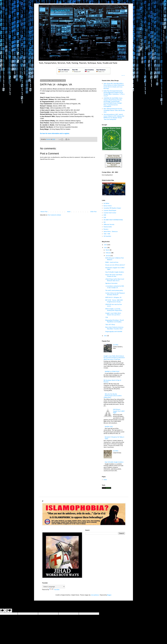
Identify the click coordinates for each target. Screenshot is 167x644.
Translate (54, 590)
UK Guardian (107, 236)
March (108, 250)
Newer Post (44, 212)
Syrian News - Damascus (111, 232)
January (108, 256)
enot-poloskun (95, 595)
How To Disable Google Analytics (115, 272)
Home (69, 212)
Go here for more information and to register (55, 133)
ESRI (105, 215)
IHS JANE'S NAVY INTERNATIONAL (113, 220)
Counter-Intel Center (110, 213)
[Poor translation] (8, 611)
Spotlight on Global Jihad (112, 372)
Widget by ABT (123, 75)
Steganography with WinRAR (114, 332)
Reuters (106, 229)
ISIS (105, 222)
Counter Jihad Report (110, 211)
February (108, 253)
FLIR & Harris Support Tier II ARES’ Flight (119, 411)
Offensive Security (109, 225)
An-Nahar (106, 203)
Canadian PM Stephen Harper (112, 208)
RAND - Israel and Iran (112, 262)
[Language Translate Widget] (54, 587)
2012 (106, 248)
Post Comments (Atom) (54, 215)
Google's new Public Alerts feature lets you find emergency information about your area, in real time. (114, 358)
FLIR (105, 218)
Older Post (93, 212)
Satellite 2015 (109, 427)
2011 (106, 336)
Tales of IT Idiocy (110, 325)
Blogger (109, 595)
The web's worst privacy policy (114, 291)
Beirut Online (108, 206)
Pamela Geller (108, 227)
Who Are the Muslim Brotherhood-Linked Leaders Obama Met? (113, 396)
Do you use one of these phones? (115, 265)
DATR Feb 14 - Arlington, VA (113, 298)
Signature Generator (111, 283)
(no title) (116, 345)
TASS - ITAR (107, 234)
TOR (107, 318)
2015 (106, 245)
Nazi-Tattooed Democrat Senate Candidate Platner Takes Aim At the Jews (114, 110)
